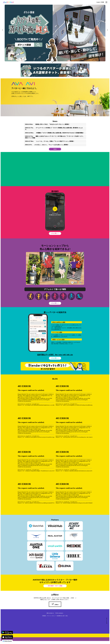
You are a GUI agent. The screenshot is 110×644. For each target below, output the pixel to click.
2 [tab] (53, 62)
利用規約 (44, 616)
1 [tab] (51, 62)
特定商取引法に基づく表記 (62, 616)
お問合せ (55, 605)
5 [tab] (58, 62)
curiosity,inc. (61, 613)
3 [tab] (54, 62)
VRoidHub (62, 344)
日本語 (102, 2)
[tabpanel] (53, 33)
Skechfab (56, 344)
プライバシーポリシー (51, 616)
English (98, 2)
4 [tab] (56, 62)
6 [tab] (59, 62)
